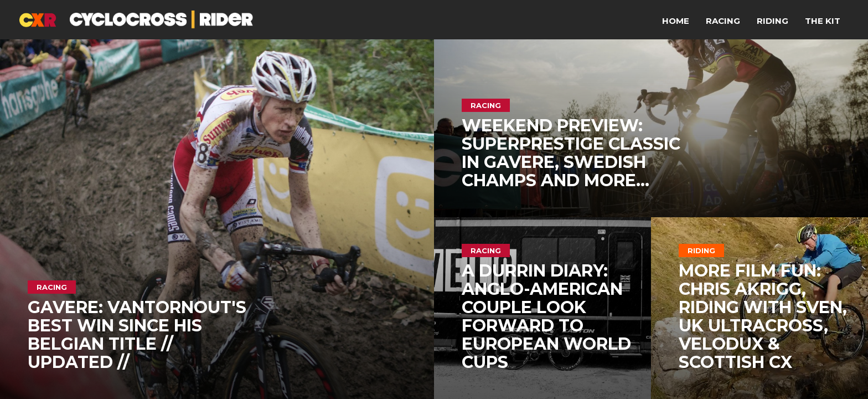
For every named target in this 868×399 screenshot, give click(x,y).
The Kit (823, 21)
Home (676, 21)
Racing (723, 21)
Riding (773, 21)
